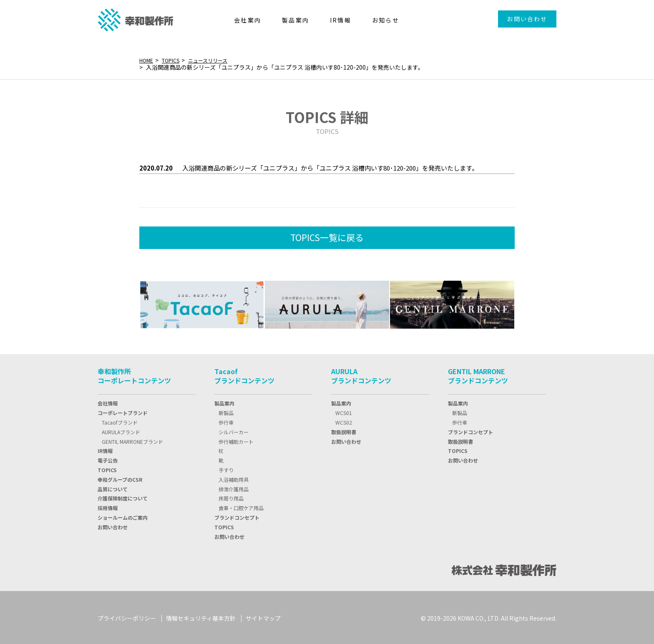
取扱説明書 (344, 430)
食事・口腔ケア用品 (241, 506)
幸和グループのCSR (120, 478)
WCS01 (344, 411)
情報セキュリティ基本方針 (201, 616)
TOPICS (175, 60)
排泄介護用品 (234, 487)
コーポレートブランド (123, 411)
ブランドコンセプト (237, 516)
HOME (148, 60)
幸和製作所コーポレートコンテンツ (134, 374)
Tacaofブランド (120, 421)
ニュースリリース (217, 60)
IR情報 (105, 449)
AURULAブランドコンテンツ (361, 374)
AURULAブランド (121, 430)
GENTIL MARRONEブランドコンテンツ (478, 374)
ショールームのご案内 (123, 516)
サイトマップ (263, 616)
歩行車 (226, 421)
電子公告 (108, 459)
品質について (113, 487)
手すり (226, 468)
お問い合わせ (527, 19)
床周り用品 (231, 497)
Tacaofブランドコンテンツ (244, 374)
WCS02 (344, 421)
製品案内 (224, 401)
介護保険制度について (123, 497)
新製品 (226, 411)
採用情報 (108, 506)
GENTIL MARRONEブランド (132, 440)
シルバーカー (234, 430)
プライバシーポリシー (127, 616)
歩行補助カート (236, 440)
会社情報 (108, 401)
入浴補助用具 (234, 478)
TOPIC (107, 468)
